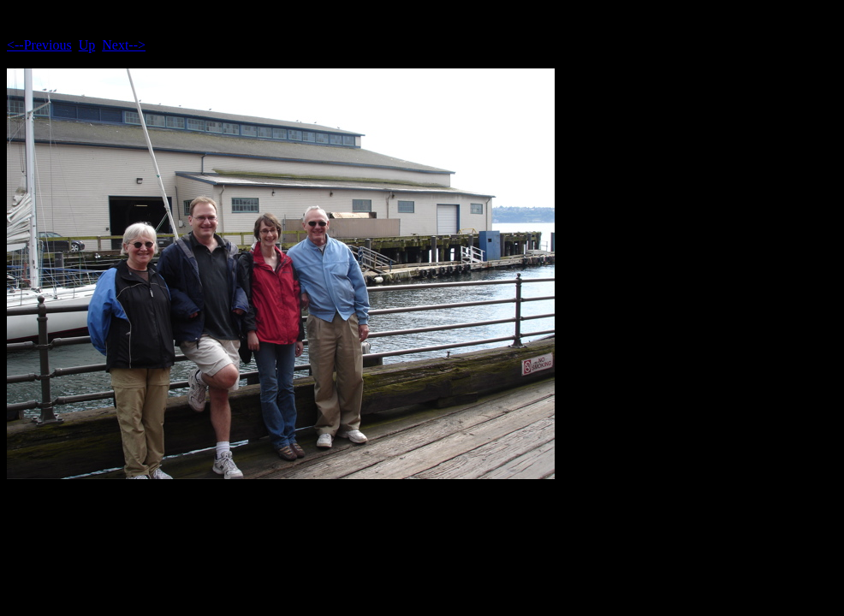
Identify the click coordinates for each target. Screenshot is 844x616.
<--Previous (39, 45)
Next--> (124, 45)
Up (87, 45)
